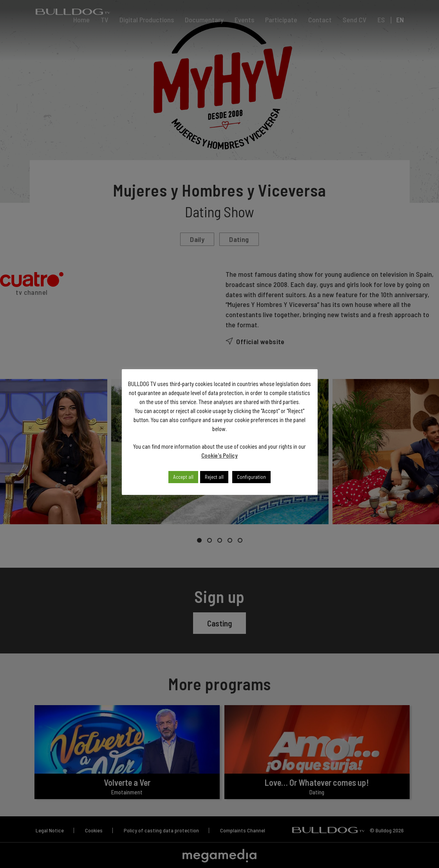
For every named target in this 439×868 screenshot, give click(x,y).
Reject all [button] (214, 477)
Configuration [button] (251, 477)
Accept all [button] (183, 477)
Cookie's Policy (219, 455)
